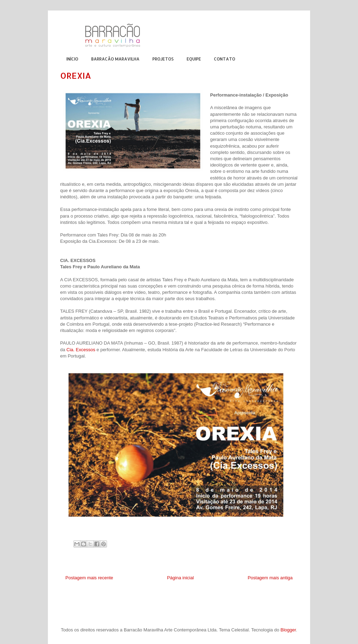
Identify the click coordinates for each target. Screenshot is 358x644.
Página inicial (181, 578)
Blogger (288, 630)
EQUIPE (194, 59)
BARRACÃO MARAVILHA (115, 59)
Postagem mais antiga (270, 578)
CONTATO (225, 59)
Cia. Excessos (81, 350)
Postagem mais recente (89, 578)
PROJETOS (163, 59)
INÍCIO (72, 59)
